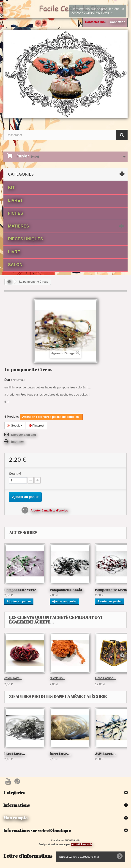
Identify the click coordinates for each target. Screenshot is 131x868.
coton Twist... (13, 678)
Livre (14, 252)
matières (19, 226)
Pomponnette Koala (66, 590)
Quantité (15, 473)
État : (8, 380)
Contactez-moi (95, 22)
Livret (15, 200)
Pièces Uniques (26, 239)
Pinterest (37, 426)
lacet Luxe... (15, 753)
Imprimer (18, 442)
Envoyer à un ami (24, 435)
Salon (15, 265)
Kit (11, 188)
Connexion (118, 22)
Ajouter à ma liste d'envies (49, 510)
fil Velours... (57, 678)
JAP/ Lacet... (105, 753)
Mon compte (15, 818)
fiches (16, 213)
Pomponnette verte (20, 590)
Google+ (15, 426)
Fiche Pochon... (105, 678)
